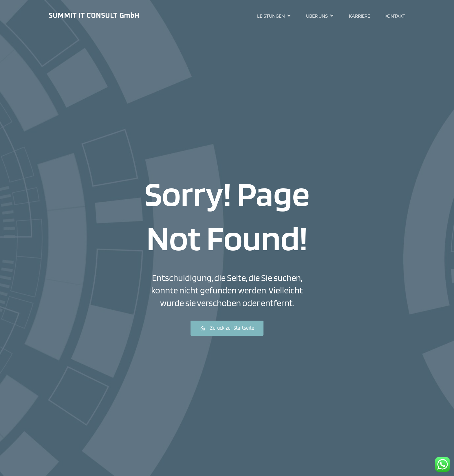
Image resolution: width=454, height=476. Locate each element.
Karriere (359, 16)
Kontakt (395, 16)
